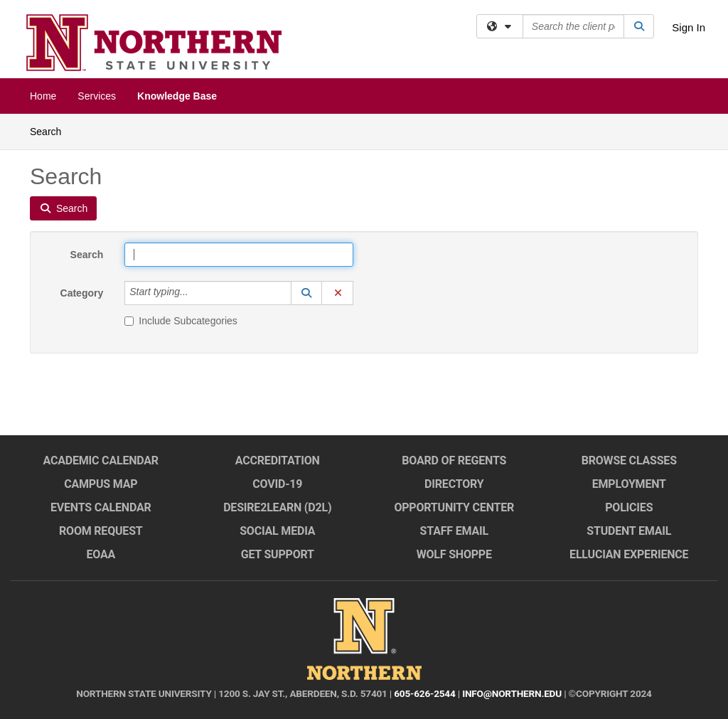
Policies (629, 507)
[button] (306, 293)
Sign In (689, 27)
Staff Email (454, 531)
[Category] (196, 293)
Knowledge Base (177, 96)
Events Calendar (101, 507)
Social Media (277, 531)
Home (43, 96)
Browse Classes (629, 460)
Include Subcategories (181, 321)
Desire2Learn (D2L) (277, 507)
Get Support (278, 554)
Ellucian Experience (629, 554)
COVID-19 (277, 484)
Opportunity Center (454, 507)
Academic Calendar (101, 460)
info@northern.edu (512, 693)
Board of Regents (454, 460)
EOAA (101, 554)
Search (51, 131)
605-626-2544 (424, 693)
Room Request (101, 531)
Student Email (629, 531)
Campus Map (101, 484)
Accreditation (278, 460)
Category (82, 293)
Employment (629, 484)
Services (97, 96)
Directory (454, 484)
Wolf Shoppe (454, 554)
